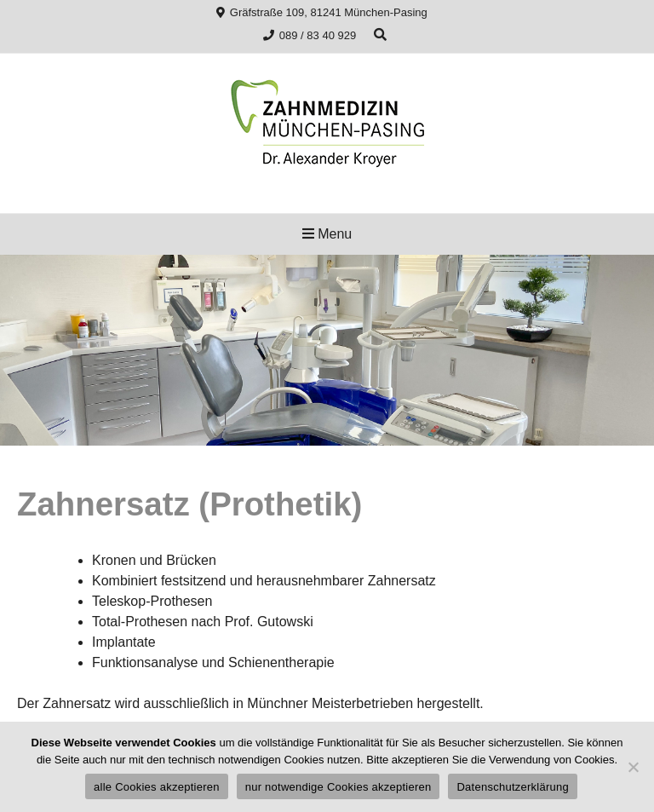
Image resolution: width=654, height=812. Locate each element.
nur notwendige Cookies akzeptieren (338, 787)
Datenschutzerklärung (512, 787)
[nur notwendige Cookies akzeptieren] (633, 767)
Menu (327, 234)
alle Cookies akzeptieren (157, 787)
